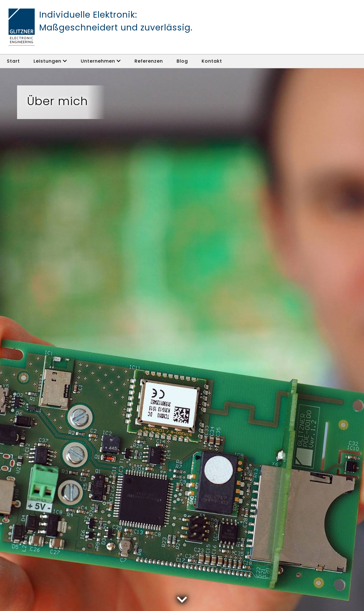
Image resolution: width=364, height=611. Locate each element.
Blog (182, 61)
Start (13, 61)
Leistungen (50, 61)
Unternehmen (101, 61)
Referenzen (149, 61)
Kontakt (212, 61)
